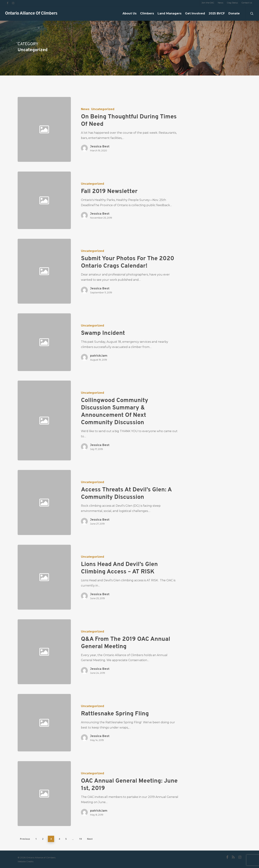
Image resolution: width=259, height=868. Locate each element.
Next (90, 839)
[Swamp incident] (125, 342)
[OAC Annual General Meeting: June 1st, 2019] (125, 794)
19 (80, 839)
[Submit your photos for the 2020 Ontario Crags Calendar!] (125, 271)
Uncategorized (103, 109)
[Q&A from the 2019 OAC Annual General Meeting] (125, 652)
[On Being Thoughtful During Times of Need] (125, 129)
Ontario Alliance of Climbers (31, 14)
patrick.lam (99, 356)
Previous (25, 839)
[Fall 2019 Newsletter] (125, 200)
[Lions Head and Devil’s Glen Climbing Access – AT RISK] (125, 577)
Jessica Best (100, 146)
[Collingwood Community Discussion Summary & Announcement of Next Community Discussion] (125, 420)
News (85, 109)
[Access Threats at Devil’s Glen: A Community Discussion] (125, 502)
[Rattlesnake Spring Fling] (125, 723)
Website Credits (26, 861)
